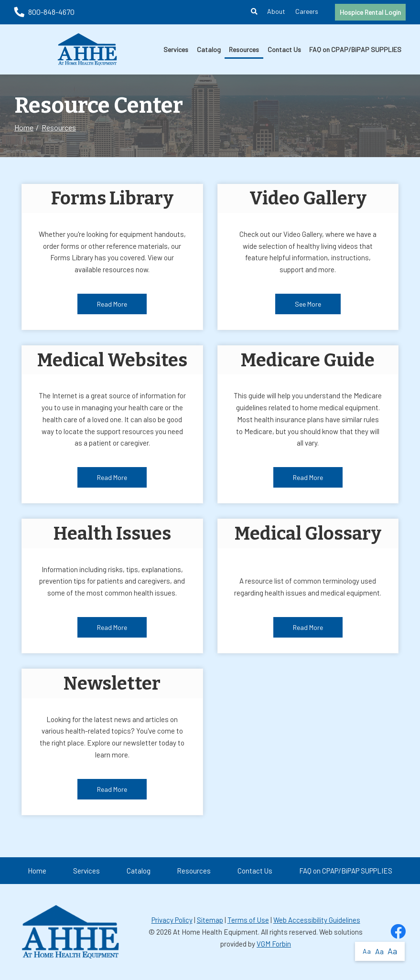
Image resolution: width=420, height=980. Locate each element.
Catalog (209, 49)
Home (24, 127)
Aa (367, 951)
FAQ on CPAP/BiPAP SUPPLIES (355, 49)
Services (176, 49)
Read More (112, 304)
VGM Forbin (274, 944)
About (276, 11)
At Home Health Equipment (215, 932)
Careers (307, 11)
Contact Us (284, 49)
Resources (244, 49)
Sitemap (210, 920)
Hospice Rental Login (370, 12)
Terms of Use (248, 920)
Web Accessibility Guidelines (317, 920)
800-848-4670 (44, 12)
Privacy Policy (172, 920)
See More (308, 304)
